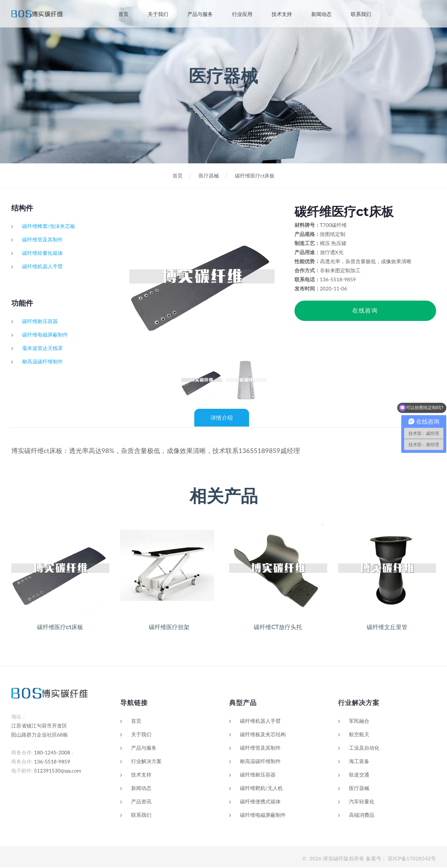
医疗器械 (209, 176)
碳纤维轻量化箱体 (42, 253)
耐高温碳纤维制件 (42, 361)
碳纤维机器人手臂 (42, 266)
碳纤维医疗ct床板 (255, 176)
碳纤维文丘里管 (387, 628)
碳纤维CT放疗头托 (278, 628)
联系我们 (361, 14)
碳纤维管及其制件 (42, 239)
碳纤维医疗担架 (169, 628)
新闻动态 (321, 14)
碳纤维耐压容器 (40, 321)
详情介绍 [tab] (222, 419)
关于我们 (158, 14)
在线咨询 (365, 311)
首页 (123, 14)
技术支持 (282, 14)
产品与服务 (200, 14)
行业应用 (242, 14)
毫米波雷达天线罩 (42, 348)
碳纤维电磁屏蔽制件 (45, 335)
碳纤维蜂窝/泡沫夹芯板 (49, 226)
